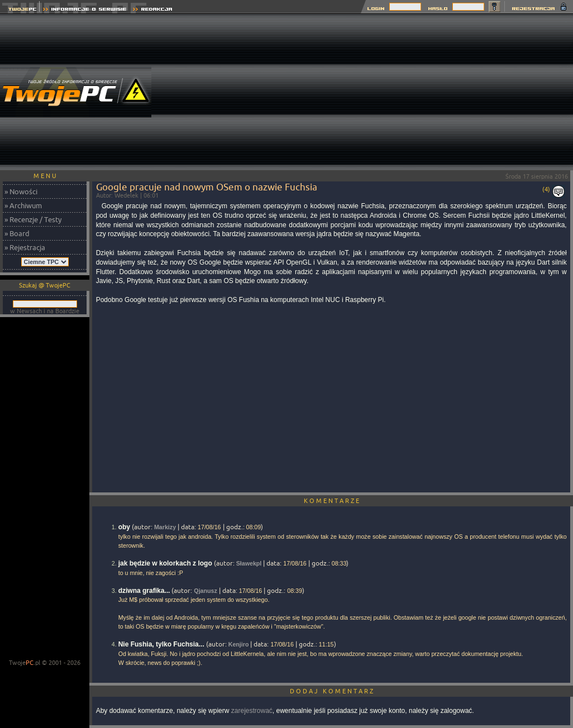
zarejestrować (252, 711)
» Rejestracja (25, 247)
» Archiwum (23, 205)
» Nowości (21, 191)
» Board (17, 233)
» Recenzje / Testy (33, 219)
